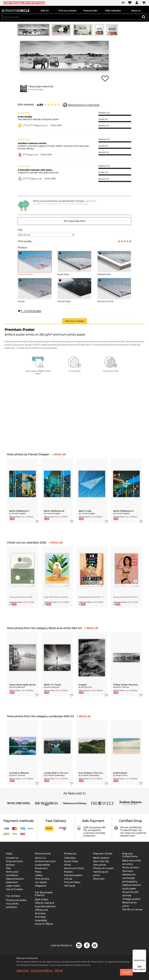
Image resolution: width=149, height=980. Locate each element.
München (99, 879)
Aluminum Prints (74, 868)
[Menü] (144, 951)
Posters (68, 872)
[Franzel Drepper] (24, 89)
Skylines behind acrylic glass (131, 887)
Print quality (25, 241)
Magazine (41, 886)
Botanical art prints (129, 904)
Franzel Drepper (37, 89)
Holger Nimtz (121, 775)
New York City (101, 861)
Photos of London (103, 868)
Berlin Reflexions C (19, 511)
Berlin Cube (85, 511)
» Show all (59, 454)
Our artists (41, 882)
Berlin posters (101, 858)
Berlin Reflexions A (123, 511)
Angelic (83, 685)
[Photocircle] (16, 11)
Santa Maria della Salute (22, 685)
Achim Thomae (122, 687)
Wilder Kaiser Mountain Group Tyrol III (126, 685)
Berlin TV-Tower (53, 685)
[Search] (144, 17)
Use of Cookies (14, 889)
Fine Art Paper (72, 882)
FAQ (8, 868)
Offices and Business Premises (41, 913)
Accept (126, 972)
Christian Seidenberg (55, 775)
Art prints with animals (130, 894)
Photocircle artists (16, 900)
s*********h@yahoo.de (32, 179)
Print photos (42, 879)
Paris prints (100, 865)
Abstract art (129, 875)
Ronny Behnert (18, 687)
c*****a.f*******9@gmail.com (35, 125)
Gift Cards (70, 886)
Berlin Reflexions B (54, 511)
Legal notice (13, 886)
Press (38, 872)
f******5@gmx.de (30, 155)
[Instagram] (79, 945)
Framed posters (73, 875)
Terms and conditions (42, 970)
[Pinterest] (95, 945)
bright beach (120, 773)
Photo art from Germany (131, 869)
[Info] (20, 253)
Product (22, 248)
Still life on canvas (132, 910)
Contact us (12, 858)
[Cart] (144, 3)
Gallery (39, 875)
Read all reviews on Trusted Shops (84, 105)
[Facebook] (87, 945)
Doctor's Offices (44, 924)
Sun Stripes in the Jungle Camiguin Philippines (92, 773)
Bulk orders (42, 899)
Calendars (70, 858)
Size (20, 230)
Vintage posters (131, 899)
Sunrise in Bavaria (19, 773)
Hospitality (41, 920)
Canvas (68, 879)
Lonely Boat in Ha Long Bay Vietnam (57, 773)
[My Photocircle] (137, 3)
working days (31, 311)
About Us (40, 858)
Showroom (41, 868)
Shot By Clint (87, 687)
